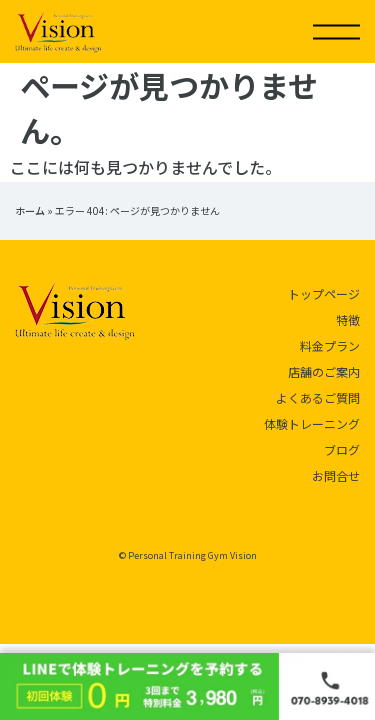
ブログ (342, 449)
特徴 (348, 319)
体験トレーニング (312, 423)
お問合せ (336, 475)
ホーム (30, 210)
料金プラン (330, 345)
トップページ (324, 293)
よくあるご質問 (318, 397)
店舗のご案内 (324, 371)
